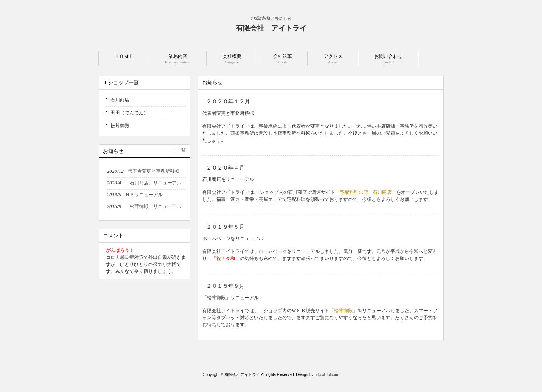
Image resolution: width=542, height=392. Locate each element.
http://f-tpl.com (327, 375)
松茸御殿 (120, 126)
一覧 (181, 150)
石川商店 (120, 100)
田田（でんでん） (129, 113)
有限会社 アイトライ (271, 28)
